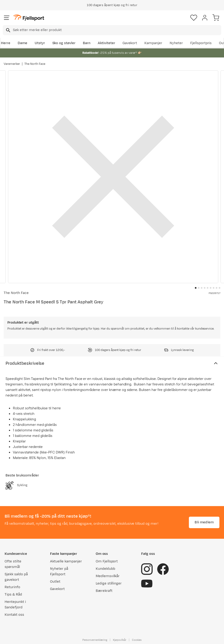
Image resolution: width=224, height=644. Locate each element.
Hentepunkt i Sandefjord (15, 605)
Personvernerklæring (95, 640)
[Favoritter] (194, 18)
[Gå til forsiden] (29, 18)
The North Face (35, 64)
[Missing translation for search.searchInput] (8, 30)
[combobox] (112, 30)
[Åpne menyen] (7, 18)
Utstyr (40, 43)
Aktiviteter (106, 43)
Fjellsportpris (201, 43)
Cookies (137, 640)
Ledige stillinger (109, 583)
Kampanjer (153, 43)
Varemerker (12, 64)
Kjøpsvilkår (120, 640)
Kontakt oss (14, 615)
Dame (22, 43)
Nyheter (176, 43)
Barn (87, 43)
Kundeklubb (105, 569)
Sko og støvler (64, 43)
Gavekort (130, 43)
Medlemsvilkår (108, 576)
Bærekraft (104, 591)
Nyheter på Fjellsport (59, 571)
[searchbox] (117, 30)
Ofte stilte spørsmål (13, 564)
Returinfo (12, 587)
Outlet (55, 582)
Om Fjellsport (107, 561)
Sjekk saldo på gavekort (16, 577)
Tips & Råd (13, 594)
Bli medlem (204, 522)
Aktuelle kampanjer (66, 561)
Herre (6, 43)
